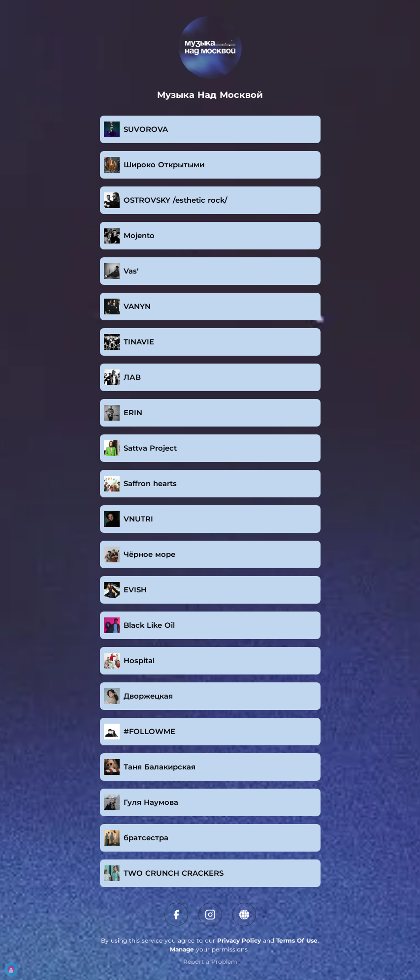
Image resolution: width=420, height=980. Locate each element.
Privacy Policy (239, 940)
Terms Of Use (297, 940)
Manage (182, 949)
